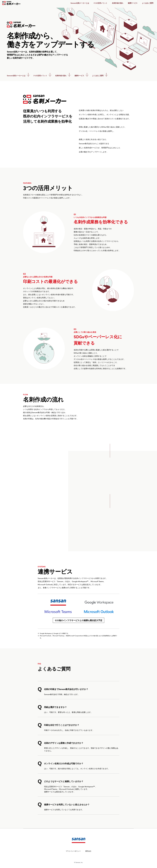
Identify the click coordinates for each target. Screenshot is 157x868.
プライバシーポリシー (73, 851)
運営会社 (88, 851)
